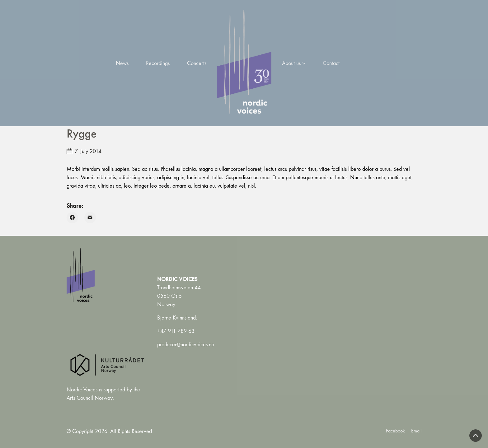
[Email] (90, 218)
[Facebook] (72, 218)
